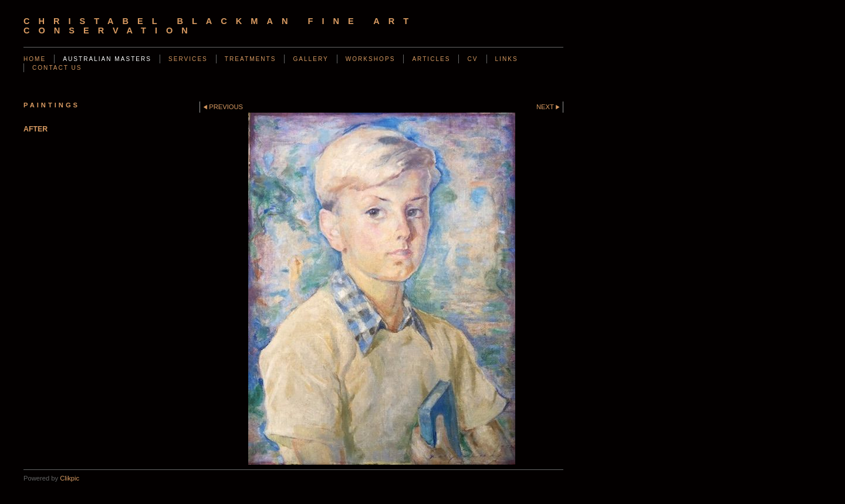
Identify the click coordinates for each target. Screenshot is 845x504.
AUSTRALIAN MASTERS (107, 59)
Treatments (251, 59)
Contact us (57, 68)
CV (472, 59)
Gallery (310, 59)
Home (35, 59)
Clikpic (70, 478)
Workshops (371, 59)
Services (188, 59)
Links (507, 59)
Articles (431, 59)
